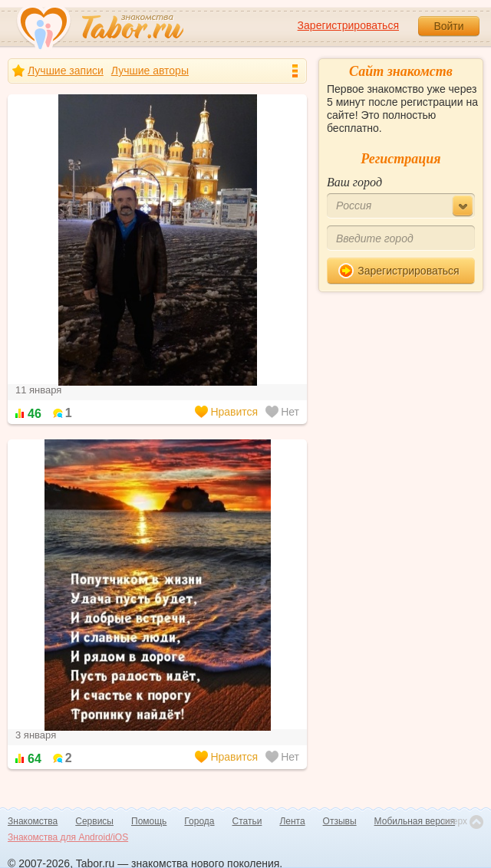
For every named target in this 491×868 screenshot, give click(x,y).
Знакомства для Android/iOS (68, 837)
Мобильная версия (415, 821)
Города (199, 821)
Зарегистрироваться (348, 25)
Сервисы (94, 821)
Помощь (149, 821)
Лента (292, 821)
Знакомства (33, 821)
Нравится (226, 412)
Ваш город (354, 182)
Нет (282, 412)
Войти (448, 26)
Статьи (247, 821)
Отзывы (340, 821)
